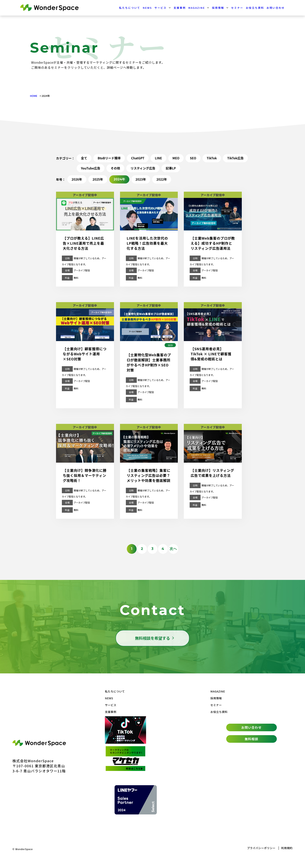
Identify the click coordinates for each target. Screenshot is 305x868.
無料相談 (252, 739)
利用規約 (287, 848)
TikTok (212, 158)
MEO (176, 158)
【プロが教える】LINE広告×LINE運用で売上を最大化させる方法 (83, 243)
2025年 (98, 179)
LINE (158, 158)
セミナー (237, 8)
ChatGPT (138, 158)
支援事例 (180, 8)
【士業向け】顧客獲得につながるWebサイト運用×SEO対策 (85, 354)
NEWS (147, 8)
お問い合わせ (276, 8)
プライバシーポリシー (261, 848)
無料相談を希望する (152, 638)
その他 (115, 168)
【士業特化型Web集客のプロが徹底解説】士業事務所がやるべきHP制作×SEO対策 (149, 362)
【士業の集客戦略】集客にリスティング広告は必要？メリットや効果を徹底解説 (149, 475)
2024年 (119, 179)
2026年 (77, 179)
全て (84, 158)
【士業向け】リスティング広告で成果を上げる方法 (212, 473)
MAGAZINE (197, 8)
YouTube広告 (91, 168)
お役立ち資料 (255, 8)
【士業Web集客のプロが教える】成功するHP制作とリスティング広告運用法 (213, 243)
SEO (193, 158)
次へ (173, 549)
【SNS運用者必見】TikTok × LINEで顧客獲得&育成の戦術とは (211, 354)
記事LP (171, 168)
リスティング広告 (143, 168)
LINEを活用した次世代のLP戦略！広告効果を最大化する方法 (147, 243)
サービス (160, 8)
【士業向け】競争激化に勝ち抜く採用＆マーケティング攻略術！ (85, 475)
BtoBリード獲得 (109, 158)
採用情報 (218, 8)
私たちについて (130, 8)
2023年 (141, 179)
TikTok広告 (235, 158)
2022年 (162, 179)
